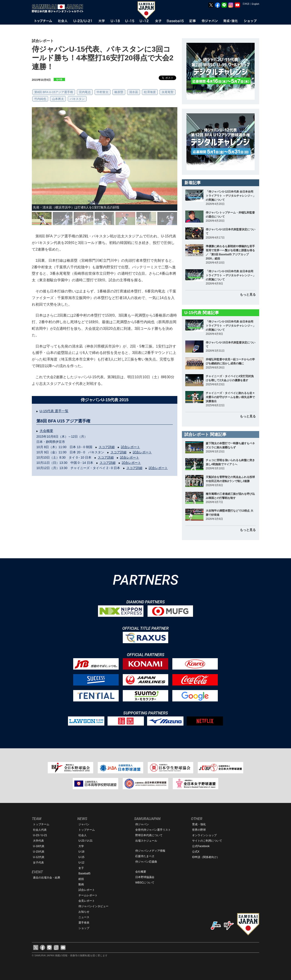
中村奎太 (103, 92)
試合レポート (130, 447)
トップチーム (41, 824)
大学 (81, 846)
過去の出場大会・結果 (47, 878)
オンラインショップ (204, 835)
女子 (81, 868)
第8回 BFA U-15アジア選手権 (54, 92)
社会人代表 (40, 830)
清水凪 (134, 92)
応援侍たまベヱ (145, 856)
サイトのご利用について (207, 841)
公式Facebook (201, 846)
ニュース (84, 917)
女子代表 (38, 863)
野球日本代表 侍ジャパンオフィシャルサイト (59, 8)
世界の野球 (199, 830)
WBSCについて (145, 883)
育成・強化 (199, 824)
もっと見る (248, 295)
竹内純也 (40, 99)
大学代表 (38, 841)
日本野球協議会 (145, 877)
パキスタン (77, 99)
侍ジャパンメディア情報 (150, 851)
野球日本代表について (149, 835)
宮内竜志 (85, 92)
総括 (81, 879)
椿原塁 (119, 92)
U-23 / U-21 (40, 835)
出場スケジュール (146, 841)
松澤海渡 (150, 92)
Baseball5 (84, 873)
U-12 (81, 863)
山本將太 (58, 99)
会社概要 (141, 872)
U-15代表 (39, 852)
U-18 (81, 852)
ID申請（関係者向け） (206, 857)
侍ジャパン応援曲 (146, 862)
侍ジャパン (142, 824)
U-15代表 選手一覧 (54, 411)
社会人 (83, 835)
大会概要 (46, 431)
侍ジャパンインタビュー (93, 906)
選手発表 (84, 923)
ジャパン (84, 824)
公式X (196, 852)
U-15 (81, 857)
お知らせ (84, 912)
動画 (81, 884)
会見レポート (87, 901)
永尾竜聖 (168, 92)
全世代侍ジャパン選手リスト (153, 830)
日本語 (246, 4)
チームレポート (88, 895)
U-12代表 (39, 857)
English (255, 4)
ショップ (84, 928)
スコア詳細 (107, 447)
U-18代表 (39, 846)
